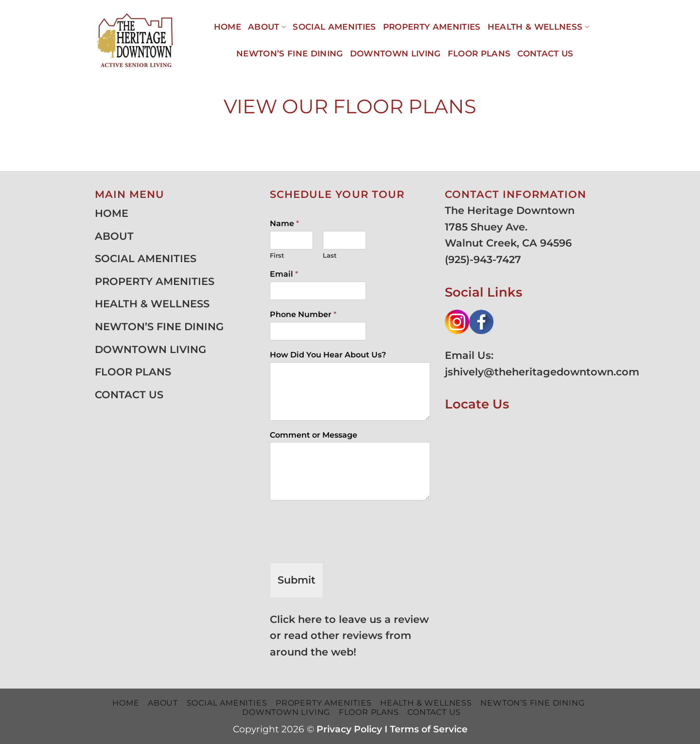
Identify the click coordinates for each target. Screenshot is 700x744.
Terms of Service (429, 729)
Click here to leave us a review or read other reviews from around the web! (349, 636)
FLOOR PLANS (479, 53)
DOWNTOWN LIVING (395, 53)
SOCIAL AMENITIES (334, 27)
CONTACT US (545, 53)
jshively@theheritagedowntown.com (542, 372)
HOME (227, 27)
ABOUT (267, 27)
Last (330, 255)
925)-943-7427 (485, 259)
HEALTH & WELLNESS (538, 27)
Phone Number (303, 314)
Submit (297, 580)
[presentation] (344, 547)
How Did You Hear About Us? (328, 355)
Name (284, 223)
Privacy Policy (349, 729)
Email (284, 274)
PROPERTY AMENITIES (432, 27)
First (277, 255)
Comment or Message (314, 435)
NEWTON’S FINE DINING (290, 53)
